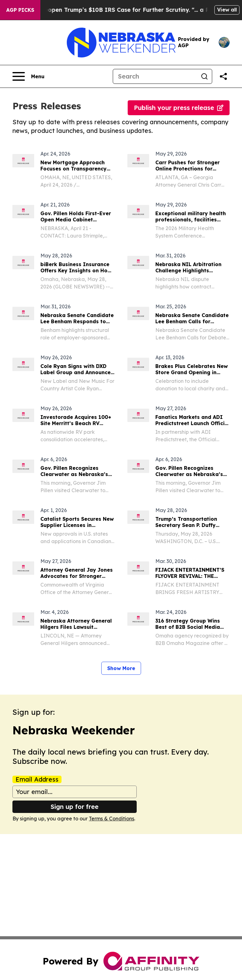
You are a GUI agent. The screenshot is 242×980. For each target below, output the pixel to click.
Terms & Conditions (112, 819)
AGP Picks (20, 10)
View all (227, 10)
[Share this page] (223, 76)
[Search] (155, 76)
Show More (121, 668)
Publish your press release (179, 108)
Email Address (37, 779)
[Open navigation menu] (28, 76)
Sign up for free (75, 807)
